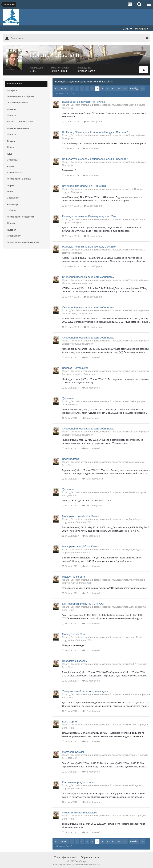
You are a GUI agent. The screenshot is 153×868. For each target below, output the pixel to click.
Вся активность (15, 82)
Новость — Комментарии (20, 120)
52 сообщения (93, 234)
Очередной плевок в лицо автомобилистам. (89, 275)
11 (119, 87)
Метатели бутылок (73, 750)
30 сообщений (91, 622)
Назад (64, 87)
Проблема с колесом (75, 659)
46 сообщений (91, 800)
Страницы (12, 158)
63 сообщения (91, 770)
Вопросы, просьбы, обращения (78, 372)
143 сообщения (92, 504)
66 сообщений (93, 295)
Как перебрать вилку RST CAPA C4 (83, 602)
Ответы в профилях (17, 101)
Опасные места (70, 403)
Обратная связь (90, 856)
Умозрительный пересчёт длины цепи (85, 690)
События (12, 209)
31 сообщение (91, 534)
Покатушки (68, 106)
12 (125, 87)
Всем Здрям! (70, 720)
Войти (127, 29)
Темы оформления (66, 856)
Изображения (14, 234)
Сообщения (13, 196)
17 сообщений (91, 591)
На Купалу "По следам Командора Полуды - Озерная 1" (96, 130)
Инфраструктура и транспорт (77, 281)
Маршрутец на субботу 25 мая (80, 514)
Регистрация (142, 29)
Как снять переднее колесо (78, 781)
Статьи (11, 145)
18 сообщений (91, 386)
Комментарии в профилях (21, 95)
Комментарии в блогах (19, 177)
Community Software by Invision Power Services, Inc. (76, 863)
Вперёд (134, 87)
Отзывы (11, 221)
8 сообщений (91, 147)
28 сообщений (93, 204)
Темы (10, 190)
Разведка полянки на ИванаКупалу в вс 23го (89, 214)
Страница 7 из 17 (65, 92)
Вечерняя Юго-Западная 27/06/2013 (84, 184)
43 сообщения (91, 740)
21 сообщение (91, 679)
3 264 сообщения (93, 477)
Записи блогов (15, 171)
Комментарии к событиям (20, 215)
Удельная (68, 396)
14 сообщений (93, 120)
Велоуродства (71, 457)
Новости (11, 114)
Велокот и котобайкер (75, 366)
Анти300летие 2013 (81, 521)
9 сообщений (91, 416)
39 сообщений (91, 831)
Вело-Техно (68, 463)
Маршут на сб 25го (73, 575)
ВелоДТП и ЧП (70, 494)
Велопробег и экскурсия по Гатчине (84, 100)
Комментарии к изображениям (23, 240)
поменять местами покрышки (80, 811)
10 (113, 87)
